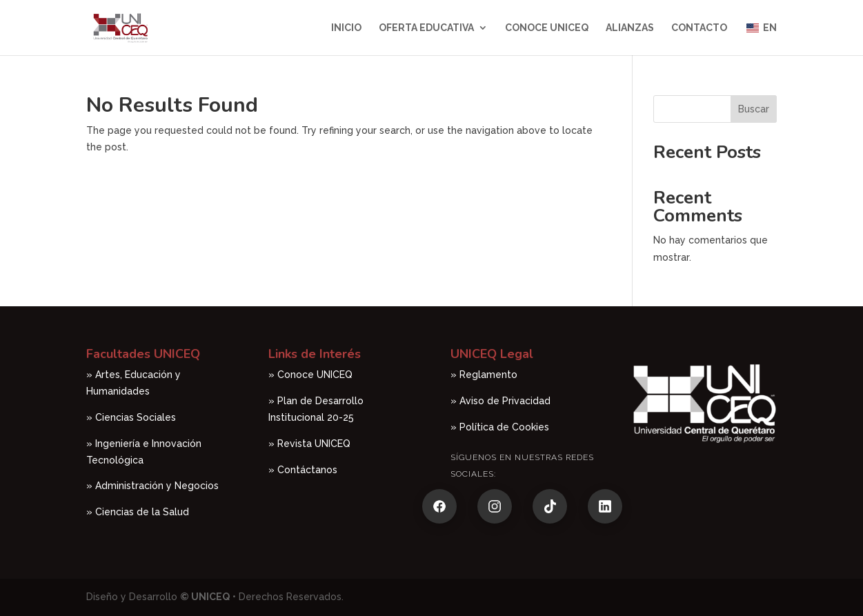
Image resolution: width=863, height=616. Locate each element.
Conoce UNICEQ (547, 28)
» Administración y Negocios (152, 486)
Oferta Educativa (426, 28)
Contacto (699, 28)
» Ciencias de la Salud (139, 512)
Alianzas (630, 28)
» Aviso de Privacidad (500, 401)
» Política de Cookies (500, 427)
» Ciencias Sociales (131, 417)
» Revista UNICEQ (309, 444)
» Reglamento (484, 375)
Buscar (754, 109)
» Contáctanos (303, 470)
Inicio (346, 28)
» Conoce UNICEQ (310, 375)
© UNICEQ (205, 597)
